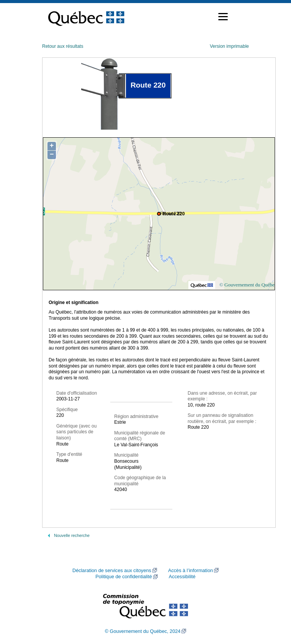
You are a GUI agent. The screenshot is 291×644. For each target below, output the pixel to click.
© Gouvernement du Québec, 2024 (143, 631)
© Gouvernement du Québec (248, 285)
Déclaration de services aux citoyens (112, 571)
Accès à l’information (190, 571)
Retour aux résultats (63, 46)
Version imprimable (229, 46)
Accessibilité (182, 577)
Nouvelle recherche (72, 535)
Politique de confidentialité (123, 577)
